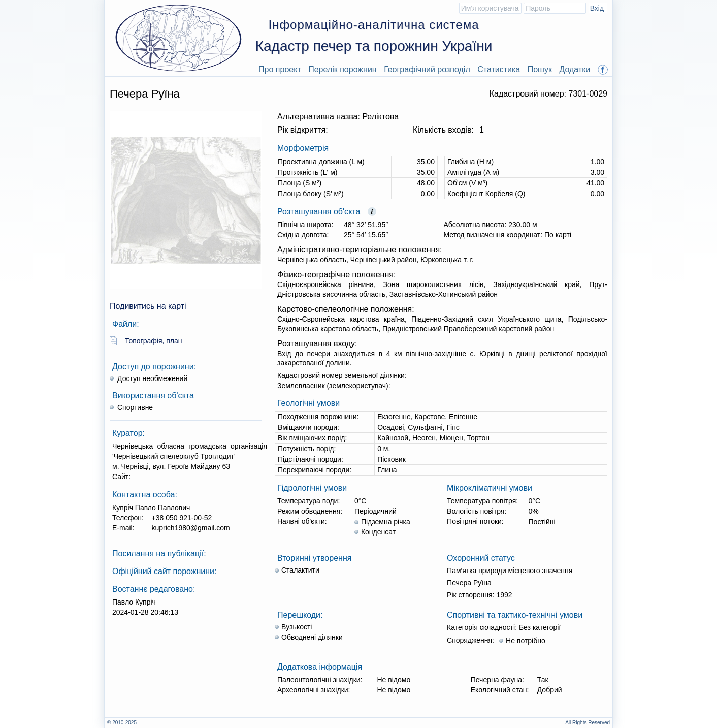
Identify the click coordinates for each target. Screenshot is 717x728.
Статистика (499, 69)
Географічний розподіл (427, 69)
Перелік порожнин (343, 69)
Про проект (280, 69)
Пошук (540, 69)
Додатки (575, 69)
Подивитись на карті (148, 306)
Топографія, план (154, 341)
